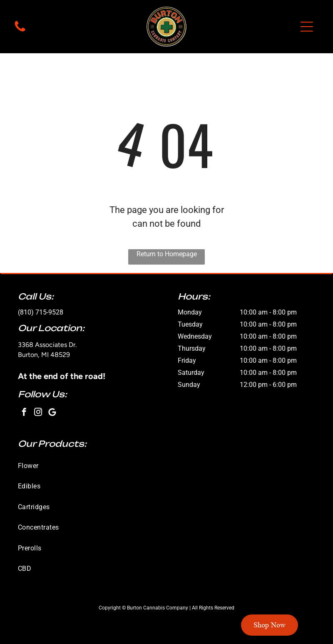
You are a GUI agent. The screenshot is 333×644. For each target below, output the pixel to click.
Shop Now (270, 625)
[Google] (52, 413)
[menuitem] (166, 466)
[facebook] (24, 413)
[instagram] (38, 413)
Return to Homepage (167, 254)
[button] (307, 27)
